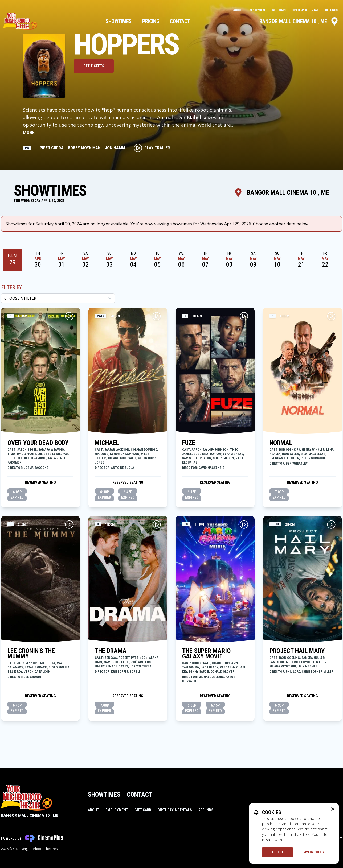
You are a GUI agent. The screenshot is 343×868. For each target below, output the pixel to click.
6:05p (17, 495)
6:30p (104, 495)
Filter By (11, 287)
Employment (258, 10)
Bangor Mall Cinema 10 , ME (299, 21)
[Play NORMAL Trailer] (331, 316)
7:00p (279, 495)
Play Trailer (152, 148)
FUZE (189, 443)
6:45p (128, 495)
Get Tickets (94, 66)
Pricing (151, 21)
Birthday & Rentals (306, 10)
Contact (180, 21)
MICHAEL (107, 443)
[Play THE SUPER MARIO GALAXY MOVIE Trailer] (244, 524)
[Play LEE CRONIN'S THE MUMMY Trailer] (69, 524)
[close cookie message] (333, 809)
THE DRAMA (111, 651)
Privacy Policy (313, 852)
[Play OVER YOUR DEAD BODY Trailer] (69, 316)
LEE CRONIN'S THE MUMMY (31, 654)
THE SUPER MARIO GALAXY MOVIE (206, 654)
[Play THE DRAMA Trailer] (157, 524)
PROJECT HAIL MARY (297, 651)
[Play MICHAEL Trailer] (157, 316)
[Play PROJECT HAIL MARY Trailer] (331, 524)
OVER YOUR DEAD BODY (38, 443)
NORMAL (281, 443)
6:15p (192, 495)
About (238, 10)
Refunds (331, 10)
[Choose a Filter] (58, 298)
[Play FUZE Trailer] (244, 316)
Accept (278, 852)
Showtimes (119, 21)
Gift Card (279, 10)
